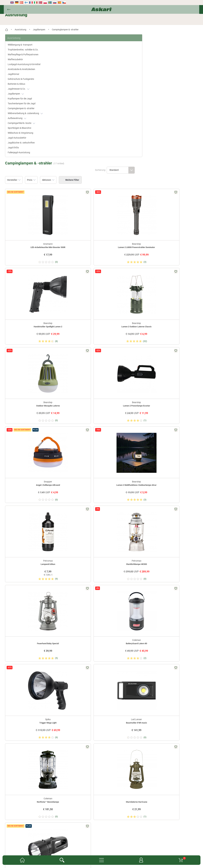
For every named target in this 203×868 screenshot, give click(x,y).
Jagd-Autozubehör (22, 137)
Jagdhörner (19, 73)
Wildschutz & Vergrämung (26, 132)
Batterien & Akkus (22, 83)
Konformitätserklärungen (133, 849)
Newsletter (52, 849)
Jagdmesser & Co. (24, 88)
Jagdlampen (21, 93)
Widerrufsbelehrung (73, 854)
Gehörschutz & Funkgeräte (26, 78)
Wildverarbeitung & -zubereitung (30, 112)
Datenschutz (92, 854)
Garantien (112, 849)
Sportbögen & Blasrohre (25, 127)
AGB (151, 849)
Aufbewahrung (22, 117)
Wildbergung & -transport (25, 44)
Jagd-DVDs (18, 146)
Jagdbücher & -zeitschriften (26, 142)
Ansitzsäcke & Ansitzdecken (26, 68)
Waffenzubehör (20, 58)
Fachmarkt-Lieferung (94, 849)
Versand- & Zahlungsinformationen (119, 854)
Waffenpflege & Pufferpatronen (28, 53)
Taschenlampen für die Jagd (27, 102)
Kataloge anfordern (70, 849)
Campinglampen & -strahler (26, 107)
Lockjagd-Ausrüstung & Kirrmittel (29, 63)
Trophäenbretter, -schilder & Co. (28, 48)
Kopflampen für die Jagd (25, 97)
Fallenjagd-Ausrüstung (24, 151)
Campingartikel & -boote (26, 122)
